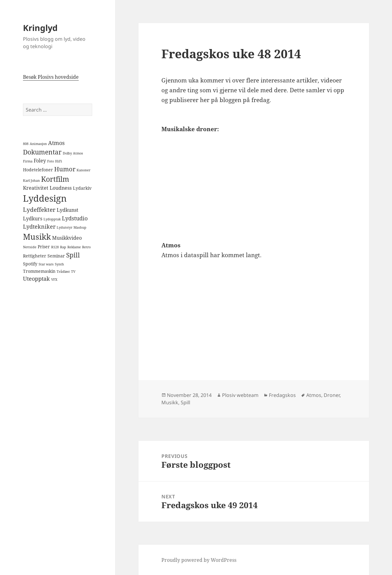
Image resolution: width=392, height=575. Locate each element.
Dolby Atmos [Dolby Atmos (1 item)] (73, 153)
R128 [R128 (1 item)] (55, 247)
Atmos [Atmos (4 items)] (56, 143)
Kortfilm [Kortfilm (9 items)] (55, 179)
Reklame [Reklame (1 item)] (74, 247)
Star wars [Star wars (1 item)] (46, 264)
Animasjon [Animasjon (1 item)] (38, 144)
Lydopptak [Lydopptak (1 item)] (52, 219)
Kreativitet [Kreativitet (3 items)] (36, 188)
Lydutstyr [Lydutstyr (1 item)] (64, 227)
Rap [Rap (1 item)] (63, 247)
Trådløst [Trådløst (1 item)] (63, 272)
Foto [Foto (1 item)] (51, 161)
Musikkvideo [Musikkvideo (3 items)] (67, 238)
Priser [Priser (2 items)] (44, 247)
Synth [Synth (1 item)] (59, 264)
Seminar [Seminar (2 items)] (56, 256)
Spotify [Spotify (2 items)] (30, 264)
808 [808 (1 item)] (26, 144)
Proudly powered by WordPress (199, 560)
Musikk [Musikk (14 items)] (37, 237)
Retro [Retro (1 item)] (86, 247)
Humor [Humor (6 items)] (65, 169)
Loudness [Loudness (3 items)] (61, 188)
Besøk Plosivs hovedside (51, 77)
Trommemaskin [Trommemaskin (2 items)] (39, 271)
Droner (332, 395)
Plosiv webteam (240, 395)
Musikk (170, 402)
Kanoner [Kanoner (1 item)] (83, 170)
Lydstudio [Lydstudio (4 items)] (75, 218)
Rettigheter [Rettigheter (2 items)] (35, 256)
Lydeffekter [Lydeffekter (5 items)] (39, 210)
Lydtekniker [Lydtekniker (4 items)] (39, 227)
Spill (185, 402)
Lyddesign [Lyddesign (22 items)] (45, 198)
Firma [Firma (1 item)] (28, 161)
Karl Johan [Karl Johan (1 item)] (31, 181)
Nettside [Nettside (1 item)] (30, 247)
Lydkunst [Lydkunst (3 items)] (68, 210)
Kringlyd (40, 28)
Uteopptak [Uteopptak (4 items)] (36, 279)
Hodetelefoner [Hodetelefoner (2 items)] (38, 170)
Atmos (314, 395)
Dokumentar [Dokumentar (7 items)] (42, 152)
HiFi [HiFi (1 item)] (59, 161)
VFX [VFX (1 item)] (54, 280)
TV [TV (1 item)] (73, 272)
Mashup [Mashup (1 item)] (80, 227)
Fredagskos (282, 395)
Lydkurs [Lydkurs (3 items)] (33, 219)
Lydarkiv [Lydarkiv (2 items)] (82, 188)
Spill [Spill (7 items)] (73, 255)
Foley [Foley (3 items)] (40, 161)
